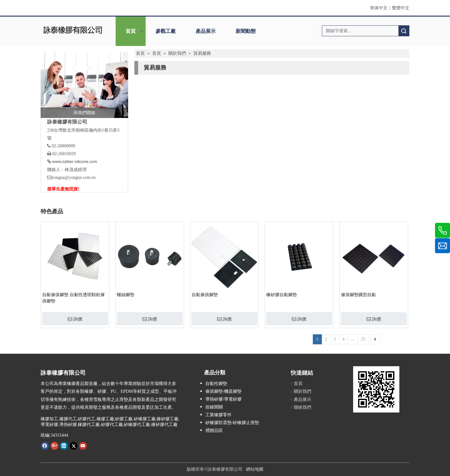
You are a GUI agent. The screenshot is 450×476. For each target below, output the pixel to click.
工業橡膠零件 (218, 415)
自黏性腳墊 (216, 384)
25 (363, 339)
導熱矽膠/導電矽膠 (223, 399)
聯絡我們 (302, 407)
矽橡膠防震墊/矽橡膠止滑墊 (232, 423)
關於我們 (302, 391)
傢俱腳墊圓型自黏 (358, 295)
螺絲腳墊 (126, 295)
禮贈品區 (214, 430)
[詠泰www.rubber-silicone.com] (376, 389)
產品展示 (206, 31)
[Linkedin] (64, 446)
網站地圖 (255, 469)
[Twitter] (74, 446)
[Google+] (55, 446)
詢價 (75, 319)
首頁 (131, 31)
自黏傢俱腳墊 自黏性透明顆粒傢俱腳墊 (73, 298)
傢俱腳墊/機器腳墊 (223, 391)
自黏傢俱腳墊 (205, 295)
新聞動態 (246, 31)
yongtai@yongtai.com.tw (74, 177)
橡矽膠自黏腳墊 (282, 295)
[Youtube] (83, 446)
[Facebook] (45, 446)
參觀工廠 (166, 31)
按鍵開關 (214, 407)
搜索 (404, 31)
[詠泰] (73, 29)
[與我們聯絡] (84, 85)
